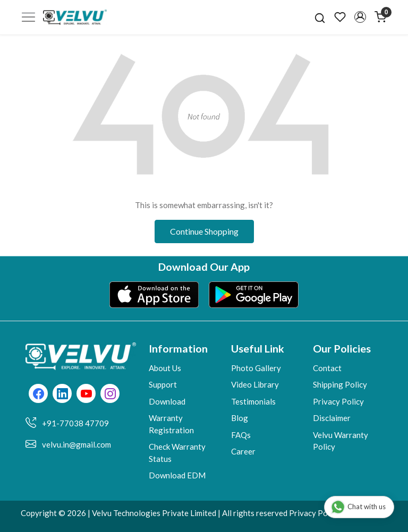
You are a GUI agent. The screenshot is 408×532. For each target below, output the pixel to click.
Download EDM (177, 475)
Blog (240, 418)
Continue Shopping (204, 231)
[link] (320, 17)
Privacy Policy (338, 401)
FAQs (241, 435)
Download (167, 401)
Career (243, 451)
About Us (165, 368)
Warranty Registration (171, 424)
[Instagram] (110, 395)
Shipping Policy (340, 384)
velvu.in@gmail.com (76, 444)
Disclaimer (332, 418)
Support (163, 384)
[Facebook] (39, 395)
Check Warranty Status (177, 453)
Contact (327, 368)
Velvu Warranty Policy (341, 441)
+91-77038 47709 (75, 423)
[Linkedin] (62, 395)
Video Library (255, 384)
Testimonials (253, 401)
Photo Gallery (256, 368)
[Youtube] (86, 395)
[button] (360, 17)
